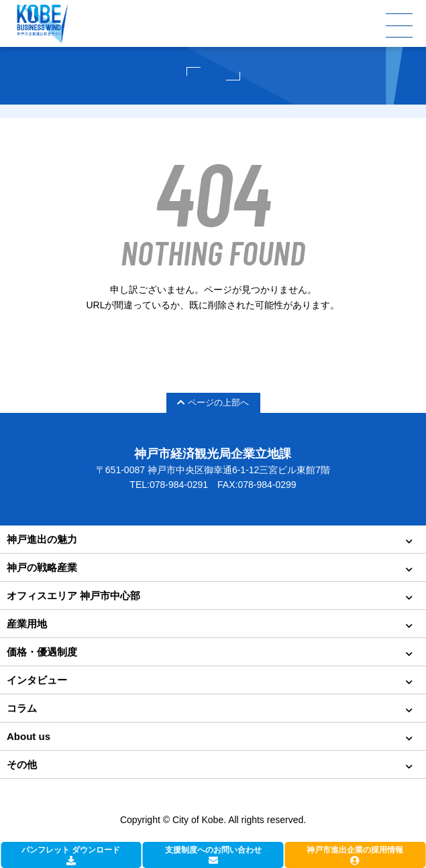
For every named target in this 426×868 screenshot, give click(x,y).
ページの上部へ (213, 402)
